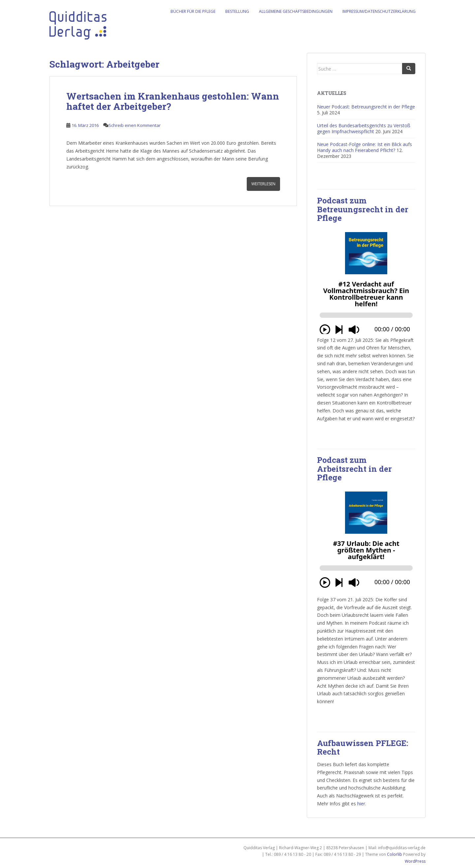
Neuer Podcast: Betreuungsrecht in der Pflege (366, 107)
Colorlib (395, 854)
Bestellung (237, 11)
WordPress (415, 861)
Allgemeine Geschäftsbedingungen (296, 11)
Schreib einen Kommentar (135, 125)
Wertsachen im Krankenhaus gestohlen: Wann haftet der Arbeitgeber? (173, 101)
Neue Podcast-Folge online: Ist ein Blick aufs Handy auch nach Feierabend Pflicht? (364, 147)
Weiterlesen (263, 184)
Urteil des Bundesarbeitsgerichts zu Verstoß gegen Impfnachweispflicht (364, 128)
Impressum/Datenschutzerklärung (379, 11)
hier (361, 804)
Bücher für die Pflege (193, 11)
